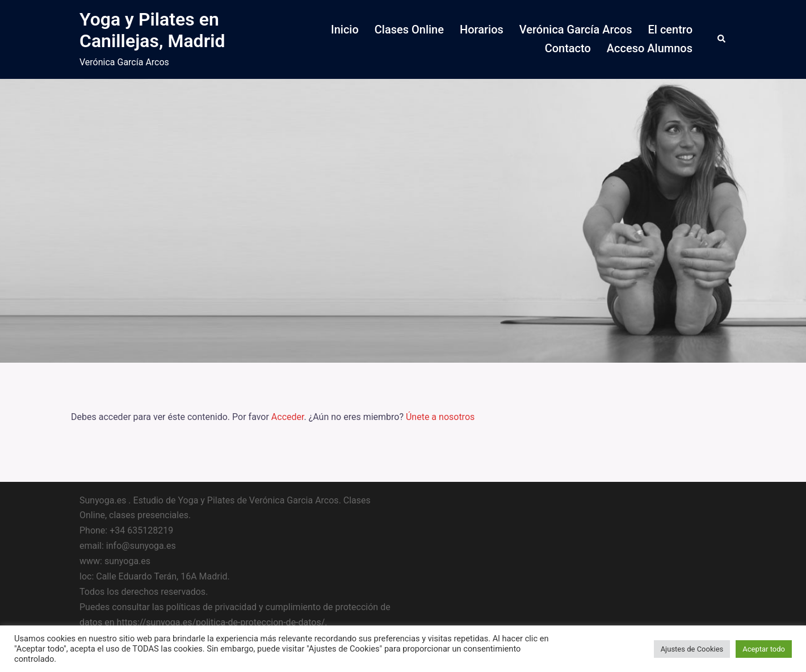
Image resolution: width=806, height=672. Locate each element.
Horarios (482, 30)
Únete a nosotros (440, 417)
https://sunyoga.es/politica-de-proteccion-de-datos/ (221, 622)
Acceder (288, 417)
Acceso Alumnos (650, 48)
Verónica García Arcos (576, 30)
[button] (722, 39)
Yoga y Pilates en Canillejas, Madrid (152, 30)
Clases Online (409, 30)
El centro (670, 30)
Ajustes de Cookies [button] (692, 649)
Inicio (345, 30)
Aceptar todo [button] (764, 649)
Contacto (568, 48)
